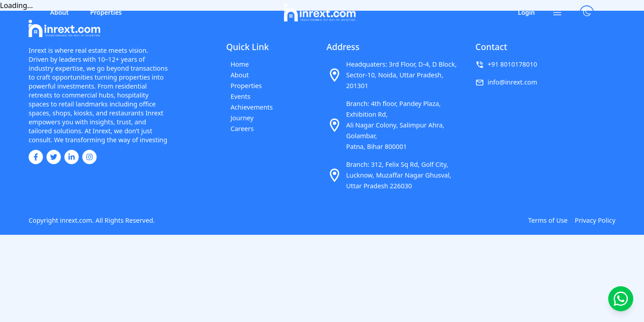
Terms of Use (548, 220)
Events (236, 96)
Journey (238, 118)
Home (235, 64)
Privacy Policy (595, 220)
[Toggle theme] (587, 13)
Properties (106, 12)
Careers (238, 129)
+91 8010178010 (512, 64)
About (59, 12)
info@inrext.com (512, 82)
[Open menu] (557, 13)
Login (526, 12)
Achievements (248, 107)
